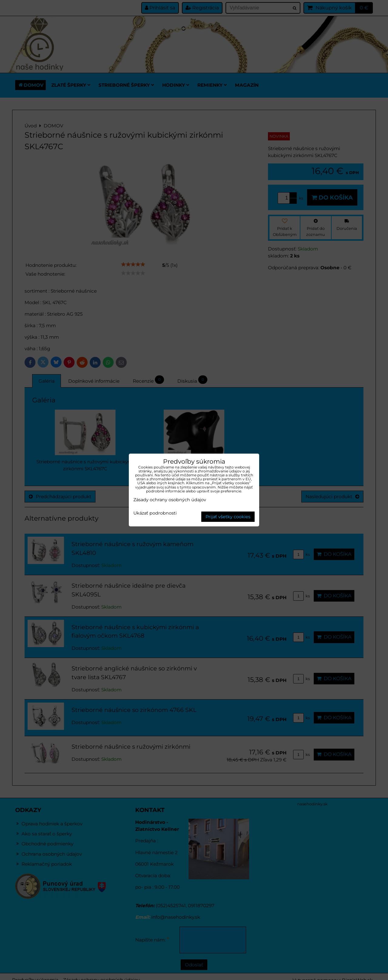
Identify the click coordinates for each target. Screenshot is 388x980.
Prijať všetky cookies (228, 517)
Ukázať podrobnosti (155, 513)
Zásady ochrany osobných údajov (170, 500)
